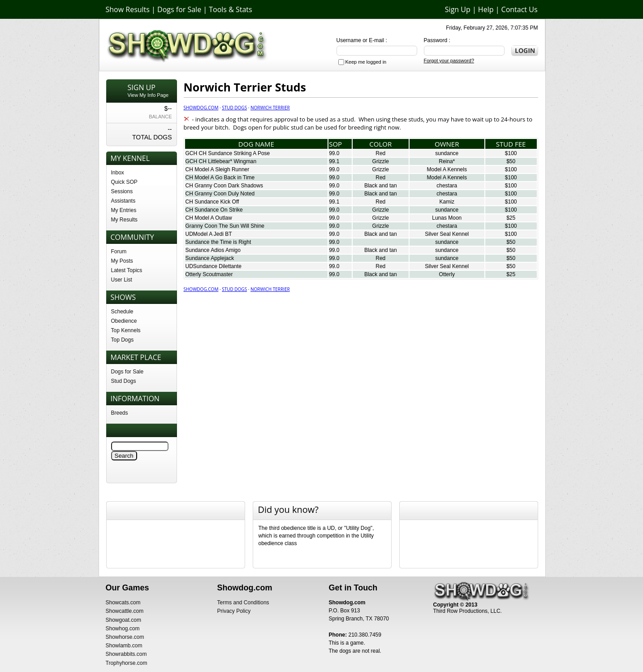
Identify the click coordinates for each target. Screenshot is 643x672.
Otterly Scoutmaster (209, 274)
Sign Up (458, 9)
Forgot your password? (449, 61)
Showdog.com (201, 108)
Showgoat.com (123, 620)
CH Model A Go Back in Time (220, 178)
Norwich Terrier (270, 108)
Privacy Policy (234, 611)
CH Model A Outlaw (209, 218)
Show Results (128, 9)
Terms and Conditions (243, 603)
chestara (447, 186)
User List (122, 280)
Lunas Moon (447, 218)
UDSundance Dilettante (214, 266)
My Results (124, 220)
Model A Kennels (447, 169)
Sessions (122, 191)
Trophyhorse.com (127, 663)
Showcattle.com (125, 611)
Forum (119, 251)
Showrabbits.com (126, 654)
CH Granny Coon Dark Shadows (224, 186)
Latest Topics (127, 270)
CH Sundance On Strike (214, 210)
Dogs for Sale (179, 9)
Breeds (120, 413)
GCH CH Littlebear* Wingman (221, 161)
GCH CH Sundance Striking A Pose (228, 153)
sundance (447, 153)
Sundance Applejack (210, 258)
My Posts (122, 261)
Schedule (122, 312)
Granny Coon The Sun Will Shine (225, 226)
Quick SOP (124, 182)
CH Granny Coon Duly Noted (220, 194)
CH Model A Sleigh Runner (218, 169)
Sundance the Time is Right (218, 242)
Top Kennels (126, 330)
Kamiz (447, 202)
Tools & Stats (230, 9)
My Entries (124, 210)
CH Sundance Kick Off (212, 202)
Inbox (118, 173)
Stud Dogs (124, 381)
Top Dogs (123, 340)
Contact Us (520, 9)
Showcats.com (123, 603)
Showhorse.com (125, 637)
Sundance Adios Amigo (213, 250)
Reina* (447, 161)
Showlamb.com (124, 646)
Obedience (124, 321)
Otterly (447, 274)
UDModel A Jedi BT (209, 234)
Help (486, 9)
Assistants (123, 201)
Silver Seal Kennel (447, 234)
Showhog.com (123, 629)
